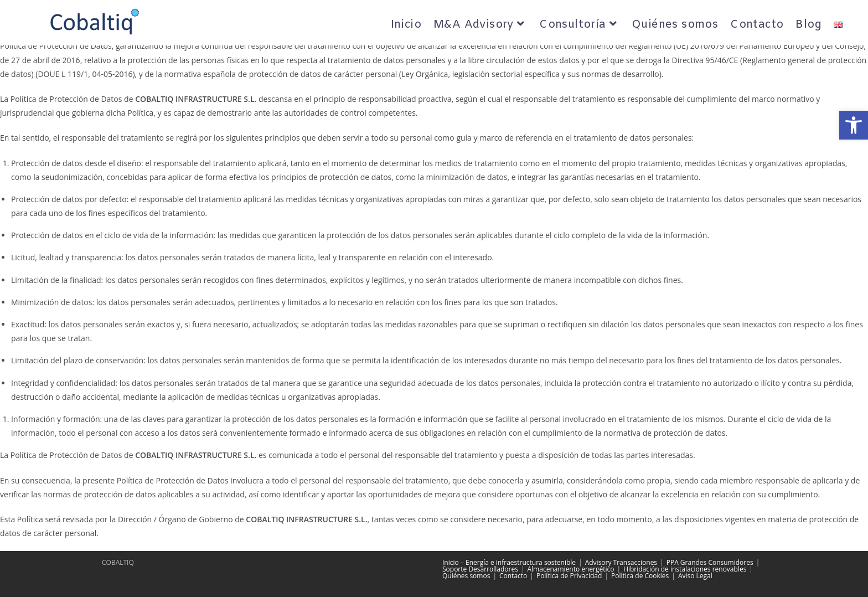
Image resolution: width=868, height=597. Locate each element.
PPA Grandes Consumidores (710, 562)
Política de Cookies (640, 576)
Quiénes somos (466, 576)
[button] (854, 125)
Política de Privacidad (569, 576)
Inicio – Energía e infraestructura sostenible (509, 562)
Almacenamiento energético (571, 569)
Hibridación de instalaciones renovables (685, 569)
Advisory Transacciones (621, 562)
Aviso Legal (695, 576)
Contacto (513, 576)
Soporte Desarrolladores (480, 569)
